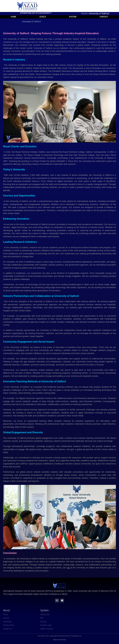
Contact (104, 17)
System (73, 17)
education (99, 224)
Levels (43, 17)
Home (84, 14)
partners (93, 301)
